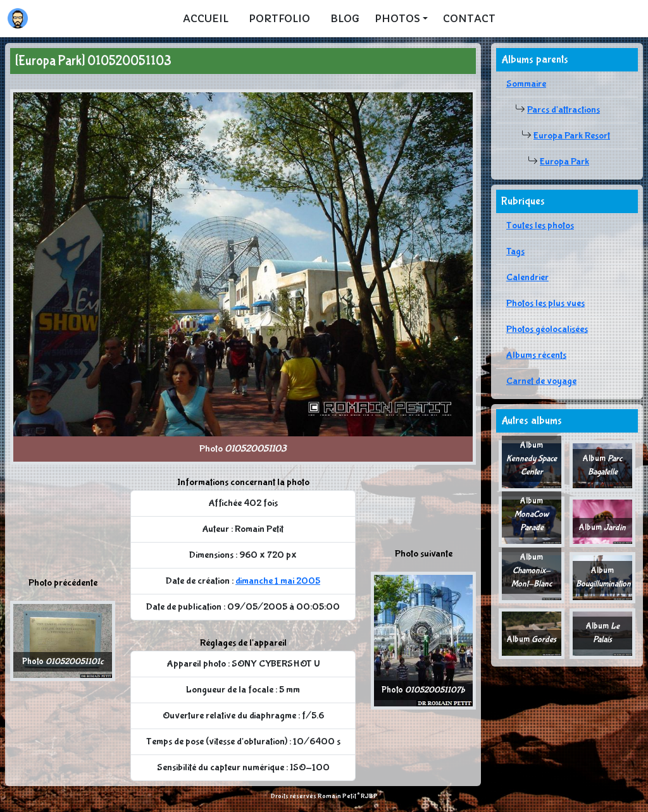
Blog (345, 18)
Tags (515, 251)
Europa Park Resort (572, 136)
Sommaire (526, 84)
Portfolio (279, 18)
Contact (469, 18)
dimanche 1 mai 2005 (278, 581)
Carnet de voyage (541, 381)
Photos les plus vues (545, 303)
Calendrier (527, 277)
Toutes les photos (540, 225)
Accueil (206, 18)
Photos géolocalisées (547, 329)
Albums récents (536, 355)
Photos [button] (397, 18)
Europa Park (564, 162)
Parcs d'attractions (564, 110)
